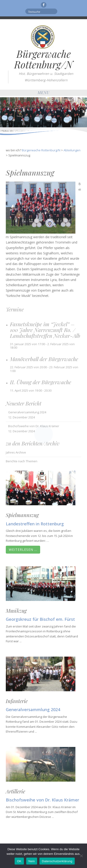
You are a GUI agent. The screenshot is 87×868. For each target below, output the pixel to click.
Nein (32, 861)
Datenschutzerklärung (57, 861)
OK (19, 861)
